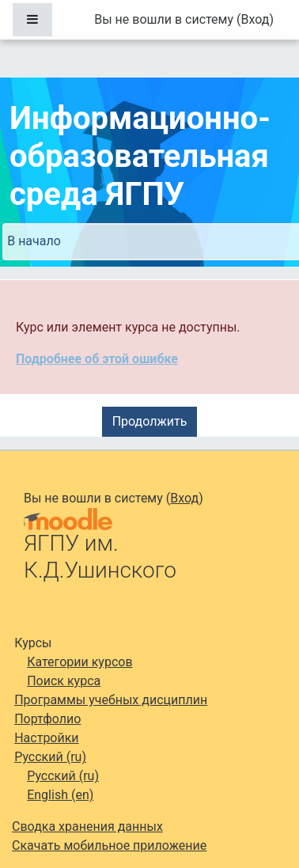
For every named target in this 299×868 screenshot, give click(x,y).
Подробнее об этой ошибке (97, 359)
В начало (34, 241)
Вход (255, 19)
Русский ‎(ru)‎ (50, 757)
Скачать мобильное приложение (109, 845)
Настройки (46, 738)
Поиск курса (64, 681)
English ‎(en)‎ (60, 795)
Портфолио (47, 719)
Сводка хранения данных (87, 826)
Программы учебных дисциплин (111, 700)
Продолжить (150, 421)
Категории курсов (79, 662)
